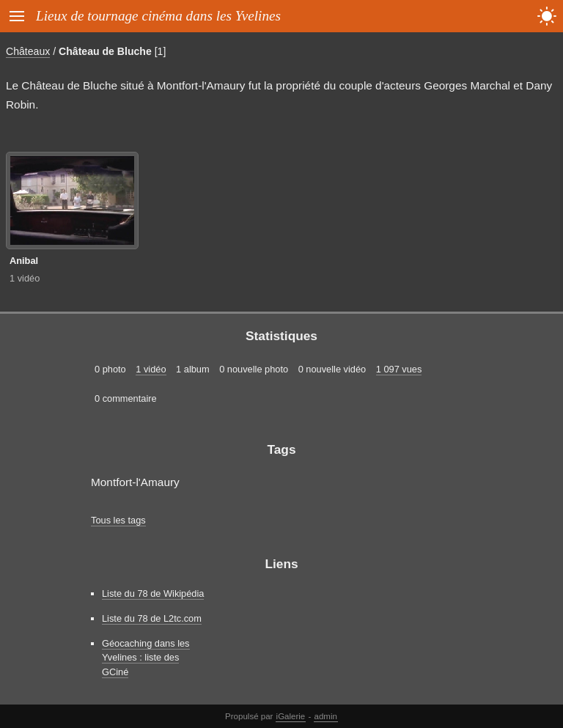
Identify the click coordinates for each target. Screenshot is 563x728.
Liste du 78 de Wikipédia (153, 593)
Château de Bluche (105, 51)
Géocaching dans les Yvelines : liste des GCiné (146, 657)
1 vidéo (25, 278)
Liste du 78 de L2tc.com (152, 618)
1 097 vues (399, 369)
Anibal (24, 261)
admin (326, 716)
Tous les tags (118, 520)
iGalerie (291, 716)
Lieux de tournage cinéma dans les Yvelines (158, 16)
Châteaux (28, 51)
